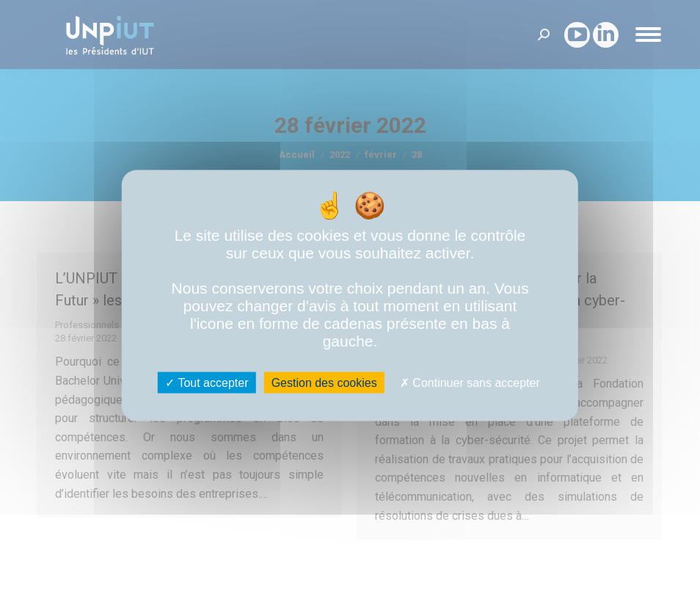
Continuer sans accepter (470, 383)
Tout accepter (207, 383)
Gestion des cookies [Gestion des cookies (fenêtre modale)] (324, 383)
